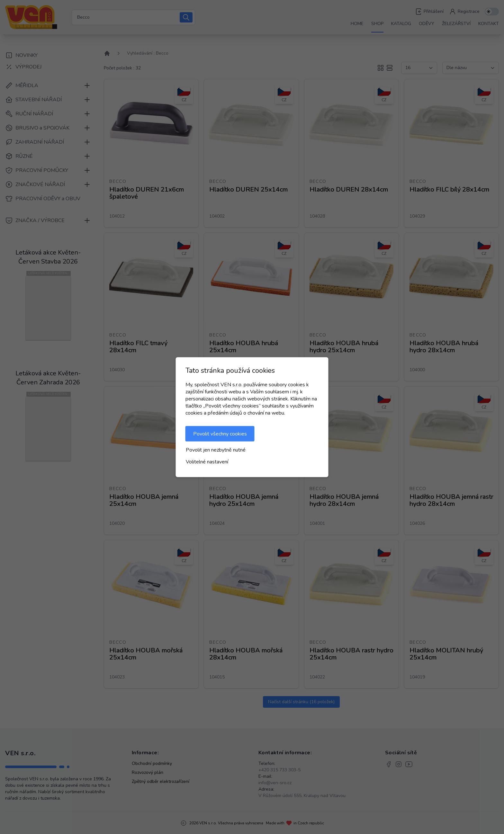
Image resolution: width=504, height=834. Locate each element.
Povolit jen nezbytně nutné (216, 450)
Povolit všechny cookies (220, 434)
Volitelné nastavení (207, 462)
